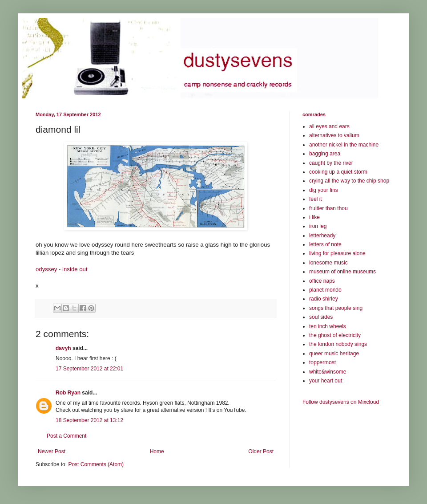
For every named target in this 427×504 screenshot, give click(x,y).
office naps (322, 281)
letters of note (325, 244)
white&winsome (328, 372)
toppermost (322, 362)
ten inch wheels (328, 326)
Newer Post (52, 451)
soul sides (321, 317)
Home (157, 451)
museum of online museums (342, 272)
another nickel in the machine (344, 145)
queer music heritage (334, 354)
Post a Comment (66, 436)
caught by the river (331, 163)
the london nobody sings (338, 344)
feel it (316, 199)
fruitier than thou (328, 208)
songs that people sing (336, 308)
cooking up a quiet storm (338, 172)
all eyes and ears (329, 126)
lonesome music (328, 263)
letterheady (322, 236)
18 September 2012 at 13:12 (89, 420)
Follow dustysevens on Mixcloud (341, 402)
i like (314, 217)
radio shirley (324, 299)
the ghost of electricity (335, 335)
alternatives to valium (334, 135)
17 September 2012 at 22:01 (89, 369)
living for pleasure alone (337, 253)
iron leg (318, 226)
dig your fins (324, 190)
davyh (63, 348)
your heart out (326, 381)
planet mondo (325, 290)
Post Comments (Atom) (96, 464)
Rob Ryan (68, 393)
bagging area (325, 154)
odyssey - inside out (62, 269)
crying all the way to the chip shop (349, 181)
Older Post (261, 451)
